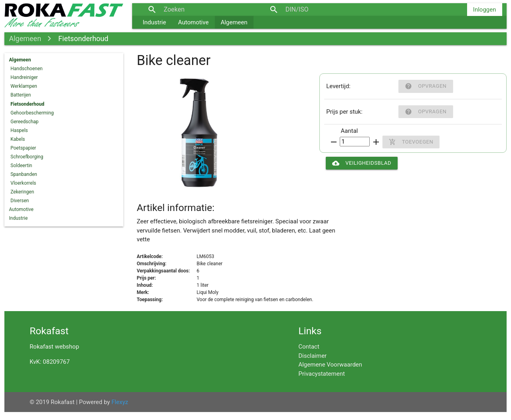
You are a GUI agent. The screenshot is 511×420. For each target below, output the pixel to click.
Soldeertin (21, 166)
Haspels (19, 130)
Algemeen (234, 22)
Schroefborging (27, 157)
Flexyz (120, 402)
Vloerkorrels (23, 183)
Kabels (18, 139)
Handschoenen (26, 69)
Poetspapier (23, 148)
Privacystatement (321, 374)
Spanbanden (24, 174)
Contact (309, 347)
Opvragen (426, 86)
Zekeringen (22, 192)
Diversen (20, 201)
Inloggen (485, 10)
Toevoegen (411, 142)
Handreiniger (24, 77)
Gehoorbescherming (32, 113)
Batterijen (21, 95)
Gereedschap (24, 122)
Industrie (154, 22)
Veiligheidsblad (362, 163)
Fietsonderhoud (83, 38)
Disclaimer (312, 356)
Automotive (193, 22)
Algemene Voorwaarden (330, 365)
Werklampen (24, 86)
